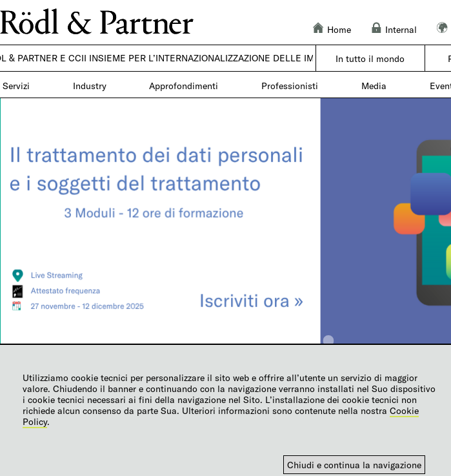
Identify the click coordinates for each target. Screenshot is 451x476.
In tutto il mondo (370, 58)
